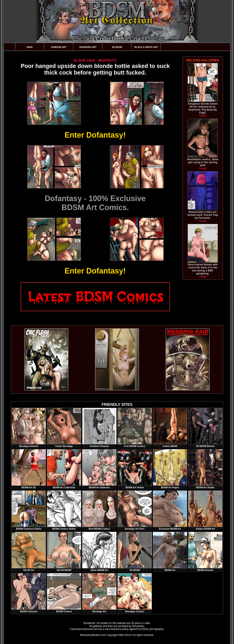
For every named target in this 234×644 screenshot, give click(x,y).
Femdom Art (59, 47)
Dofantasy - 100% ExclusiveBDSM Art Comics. (95, 203)
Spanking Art (88, 47)
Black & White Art (146, 47)
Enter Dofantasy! (95, 135)
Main (30, 47)
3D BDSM (117, 47)
